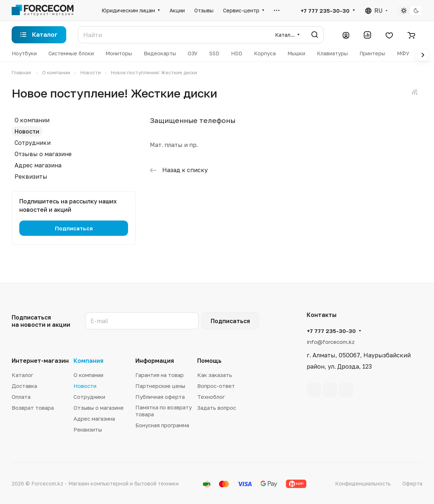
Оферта (412, 483)
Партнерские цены (160, 386)
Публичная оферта (160, 397)
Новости (27, 131)
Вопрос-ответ (216, 386)
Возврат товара (33, 408)
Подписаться (230, 321)
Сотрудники (33, 143)
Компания (88, 361)
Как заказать (215, 375)
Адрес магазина (38, 165)
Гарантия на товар (160, 375)
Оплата (21, 397)
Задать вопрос (217, 408)
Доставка (24, 386)
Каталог (22, 375)
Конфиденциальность (363, 483)
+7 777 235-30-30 (325, 11)
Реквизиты (31, 176)
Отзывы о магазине (43, 154)
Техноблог (211, 397)
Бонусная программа (162, 425)
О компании (32, 120)
